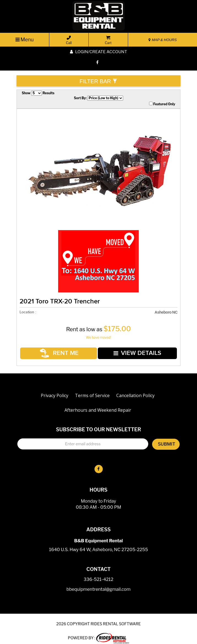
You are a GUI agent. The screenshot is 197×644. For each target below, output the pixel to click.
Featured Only (162, 104)
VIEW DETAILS (137, 350)
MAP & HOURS (163, 40)
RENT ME (61, 351)
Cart (108, 40)
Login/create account (98, 52)
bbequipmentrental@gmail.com (98, 585)
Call (69, 40)
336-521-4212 (99, 575)
